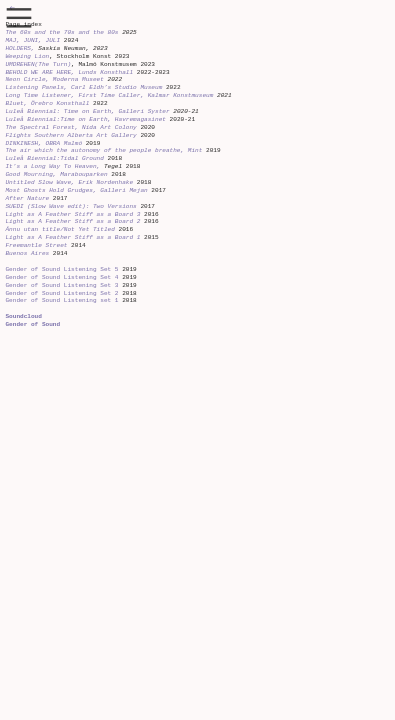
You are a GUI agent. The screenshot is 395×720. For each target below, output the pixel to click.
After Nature (27, 198)
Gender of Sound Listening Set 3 (61, 285)
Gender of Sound (32, 324)
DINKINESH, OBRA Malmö (45, 143)
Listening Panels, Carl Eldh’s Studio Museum (83, 87)
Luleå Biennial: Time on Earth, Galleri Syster (89, 111)
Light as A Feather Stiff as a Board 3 (72, 214)
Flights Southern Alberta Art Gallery (72, 135)
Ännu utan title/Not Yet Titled (59, 229)
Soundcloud (23, 316)
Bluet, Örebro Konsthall (47, 103)
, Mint (192, 150)
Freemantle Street (36, 245)
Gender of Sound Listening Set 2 (61, 293)
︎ (19, 18)
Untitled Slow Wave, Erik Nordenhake (70, 182)
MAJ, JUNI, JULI (32, 40)
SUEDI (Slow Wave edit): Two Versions (70, 206)
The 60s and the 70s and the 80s (61, 32)
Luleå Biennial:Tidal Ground (56, 158)
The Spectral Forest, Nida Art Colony (72, 127)
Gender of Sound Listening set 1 (61, 300)
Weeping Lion (27, 56)
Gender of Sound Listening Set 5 (63, 269)
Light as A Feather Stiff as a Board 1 (72, 237)
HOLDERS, (19, 48)
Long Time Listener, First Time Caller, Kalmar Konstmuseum (109, 95)
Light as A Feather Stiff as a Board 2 (72, 221)
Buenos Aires (27, 253)
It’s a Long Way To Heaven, (52, 166)
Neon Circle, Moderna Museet (54, 79)
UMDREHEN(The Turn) (38, 64)
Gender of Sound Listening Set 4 (61, 277)
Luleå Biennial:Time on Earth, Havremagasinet (85, 119)
